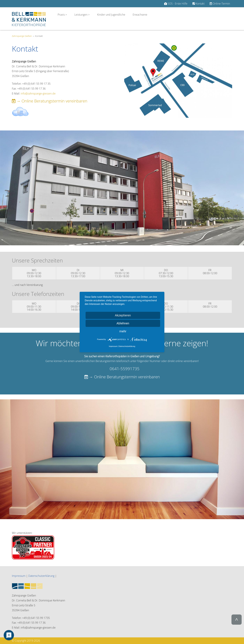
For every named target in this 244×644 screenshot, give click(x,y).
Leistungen (81, 15)
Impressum (19, 576)
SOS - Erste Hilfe (176, 4)
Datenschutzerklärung (41, 576)
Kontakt (199, 4)
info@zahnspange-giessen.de (38, 93)
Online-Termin (220, 4)
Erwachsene (140, 15)
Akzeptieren (123, 315)
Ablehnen (123, 323)
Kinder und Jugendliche (111, 15)
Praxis (62, 15)
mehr (123, 331)
